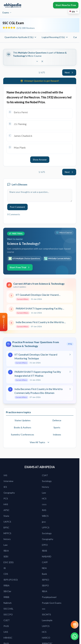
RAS (44, 510)
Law (44, 493)
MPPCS (7, 533)
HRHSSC (8, 638)
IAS (5, 475)
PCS (6, 498)
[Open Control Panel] (3, 322)
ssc (44, 609)
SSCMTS (46, 614)
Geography (9, 493)
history (45, 487)
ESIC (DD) (9, 562)
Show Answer (40, 160)
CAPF (45, 562)
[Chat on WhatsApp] (75, 636)
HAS (6, 504)
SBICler (7, 591)
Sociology (47, 481)
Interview (8, 481)
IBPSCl (45, 580)
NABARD (47, 556)
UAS (6, 632)
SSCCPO (8, 614)
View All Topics (40, 442)
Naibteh (8, 603)
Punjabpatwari (49, 597)
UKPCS (7, 522)
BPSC (6, 527)
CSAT (45, 475)
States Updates (23, 420)
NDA (44, 568)
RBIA (6, 551)
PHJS (6, 626)
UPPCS (46, 527)
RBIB (45, 551)
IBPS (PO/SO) (11, 580)
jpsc (44, 522)
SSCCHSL (8, 609)
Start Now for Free (66, 5)
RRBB (6, 597)
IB (5, 568)
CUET (7, 620)
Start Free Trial (20, 267)
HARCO (46, 638)
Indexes (57, 435)
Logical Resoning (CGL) (55, 37)
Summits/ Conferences (22, 435)
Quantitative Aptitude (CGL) (21, 37)
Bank (44, 574)
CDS (6, 574)
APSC (7, 510)
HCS (44, 498)
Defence (57, 420)
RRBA (7, 585)
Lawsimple (47, 620)
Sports (57, 427)
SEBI (6, 556)
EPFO (45, 545)
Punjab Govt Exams (52, 603)
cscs (44, 504)
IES (5, 487)
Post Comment (17, 207)
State (6, 516)
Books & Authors (23, 427)
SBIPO (45, 585)
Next (69, 72)
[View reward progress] (75, 625)
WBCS (45, 516)
